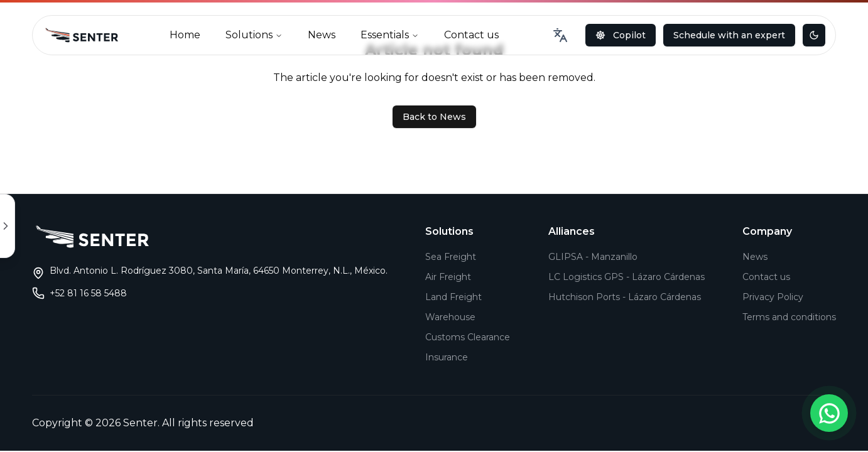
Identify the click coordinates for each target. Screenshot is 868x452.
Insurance (447, 357)
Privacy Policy (773, 297)
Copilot (621, 35)
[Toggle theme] (814, 35)
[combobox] (560, 35)
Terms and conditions (789, 317)
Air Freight (448, 277)
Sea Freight (451, 257)
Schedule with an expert (729, 35)
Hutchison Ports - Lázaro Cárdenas (625, 297)
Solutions (254, 35)
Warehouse (450, 317)
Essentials (390, 35)
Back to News (434, 117)
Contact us (471, 35)
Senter (140, 423)
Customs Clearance (468, 337)
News (322, 35)
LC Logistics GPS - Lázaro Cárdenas (627, 277)
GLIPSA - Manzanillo (593, 257)
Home (185, 35)
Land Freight (453, 297)
